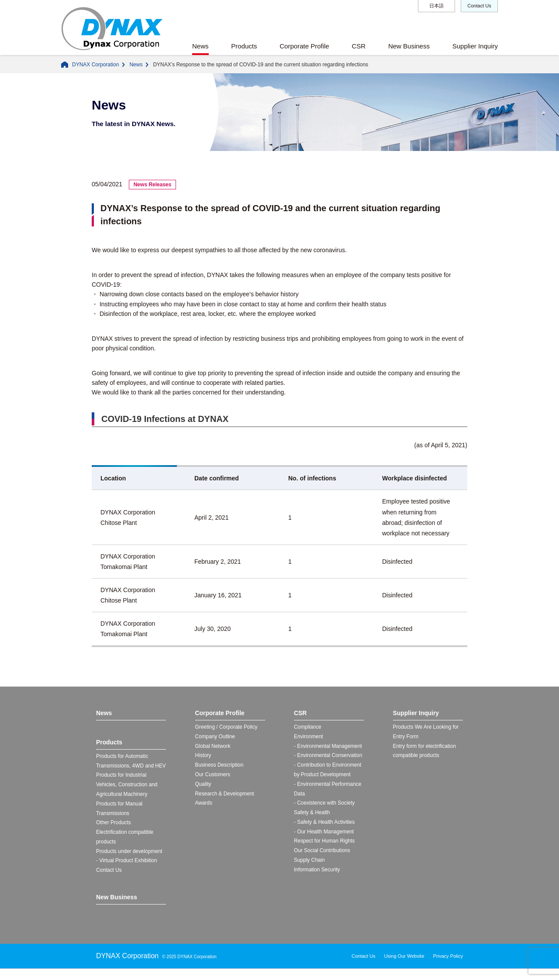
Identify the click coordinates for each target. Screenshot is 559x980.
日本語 (437, 6)
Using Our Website (404, 967)
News (200, 46)
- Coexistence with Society (325, 805)
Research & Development (225, 795)
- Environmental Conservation (328, 756)
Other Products (114, 834)
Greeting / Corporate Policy (227, 727)
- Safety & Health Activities (325, 824)
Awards (204, 805)
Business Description (220, 766)
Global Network (213, 747)
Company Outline (216, 737)
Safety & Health (312, 814)
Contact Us (479, 6)
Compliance (308, 727)
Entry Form (406, 737)
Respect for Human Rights (325, 843)
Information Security (317, 872)
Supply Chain (309, 862)
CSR (359, 46)
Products (244, 46)
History (203, 756)
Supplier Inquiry (475, 46)
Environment (309, 737)
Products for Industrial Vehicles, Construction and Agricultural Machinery (127, 795)
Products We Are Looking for (426, 727)
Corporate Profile (304, 46)
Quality (203, 785)
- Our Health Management (324, 833)
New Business (409, 46)
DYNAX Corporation (95, 65)
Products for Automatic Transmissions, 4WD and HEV (125, 766)
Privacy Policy (448, 967)
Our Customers (213, 776)
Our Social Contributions (322, 853)
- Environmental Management (328, 747)
